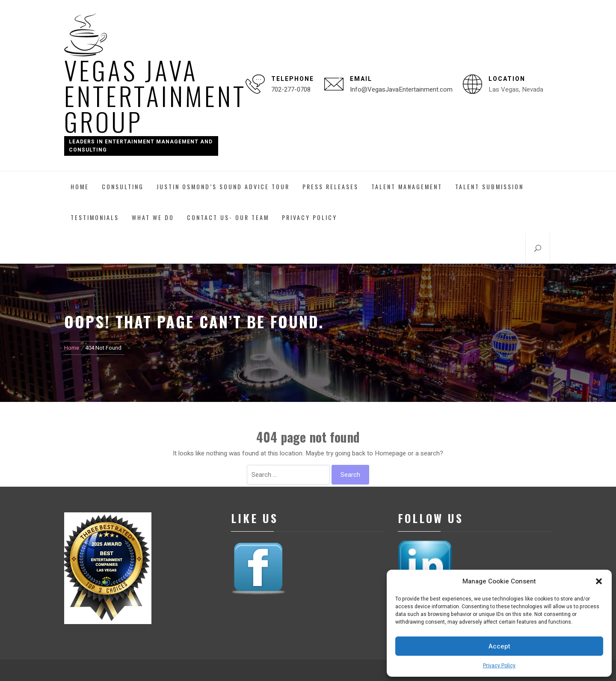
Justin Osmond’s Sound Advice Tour (223, 186)
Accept (499, 646)
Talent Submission (489, 186)
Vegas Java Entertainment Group (155, 95)
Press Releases (330, 186)
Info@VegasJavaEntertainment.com (401, 89)
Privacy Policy (499, 666)
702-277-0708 (291, 89)
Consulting (123, 186)
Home (80, 186)
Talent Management (407, 186)
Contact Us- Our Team (228, 217)
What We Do (153, 217)
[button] (599, 581)
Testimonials (95, 217)
